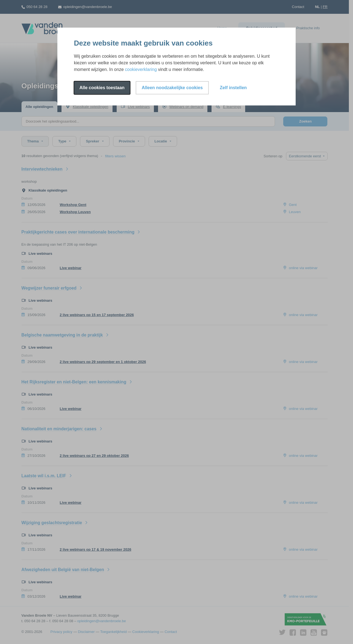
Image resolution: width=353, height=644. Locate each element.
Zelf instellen (233, 88)
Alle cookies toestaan (102, 88)
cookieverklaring (141, 69)
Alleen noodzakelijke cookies (172, 88)
